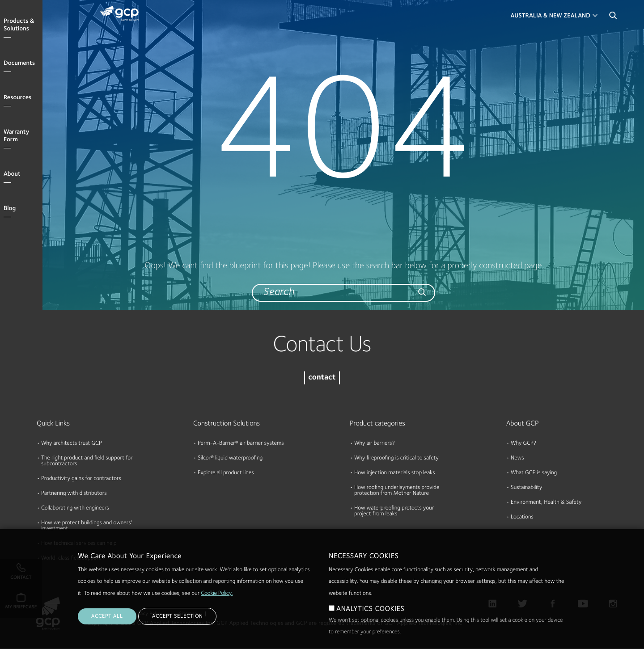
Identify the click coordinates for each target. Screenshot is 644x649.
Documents (19, 63)
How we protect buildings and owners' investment (87, 526)
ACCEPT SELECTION (177, 628)
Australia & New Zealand (550, 16)
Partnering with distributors (74, 494)
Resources (17, 98)
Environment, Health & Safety (546, 503)
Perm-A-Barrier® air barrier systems (241, 444)
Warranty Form (16, 136)
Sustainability (526, 488)
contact (322, 378)
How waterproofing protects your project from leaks (394, 511)
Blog (10, 209)
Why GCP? (523, 444)
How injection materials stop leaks (395, 473)
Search (613, 18)
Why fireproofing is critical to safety (396, 458)
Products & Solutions (19, 25)
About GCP (523, 424)
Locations (522, 517)
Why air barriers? (375, 444)
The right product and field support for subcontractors (87, 461)
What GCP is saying (534, 473)
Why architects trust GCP (72, 444)
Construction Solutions (227, 424)
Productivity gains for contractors (81, 479)
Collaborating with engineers (75, 508)
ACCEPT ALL (107, 628)
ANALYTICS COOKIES (370, 621)
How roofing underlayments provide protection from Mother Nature (397, 491)
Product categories (377, 424)
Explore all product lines (226, 473)
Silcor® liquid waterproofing (230, 458)
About (12, 174)
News (517, 458)
